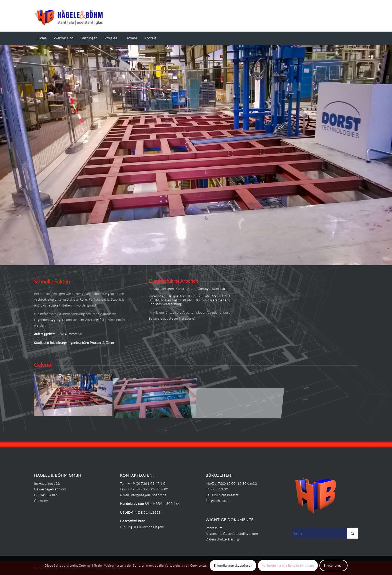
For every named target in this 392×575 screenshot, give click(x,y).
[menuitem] (42, 38)
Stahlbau (218, 289)
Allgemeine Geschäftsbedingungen (232, 534)
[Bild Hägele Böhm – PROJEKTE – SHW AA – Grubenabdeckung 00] (75, 395)
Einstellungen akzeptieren (233, 565)
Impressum (214, 528)
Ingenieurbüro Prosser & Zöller (91, 343)
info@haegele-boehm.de (148, 495)
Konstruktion (185, 289)
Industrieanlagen (161, 289)
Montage (204, 289)
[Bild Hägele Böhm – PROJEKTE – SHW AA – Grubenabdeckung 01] (157, 395)
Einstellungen (333, 565)
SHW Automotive (69, 334)
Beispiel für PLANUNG (182, 300)
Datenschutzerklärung (222, 539)
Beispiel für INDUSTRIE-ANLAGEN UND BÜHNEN (189, 298)
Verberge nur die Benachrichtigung (288, 565)
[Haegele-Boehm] (68, 16)
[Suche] (355, 38)
